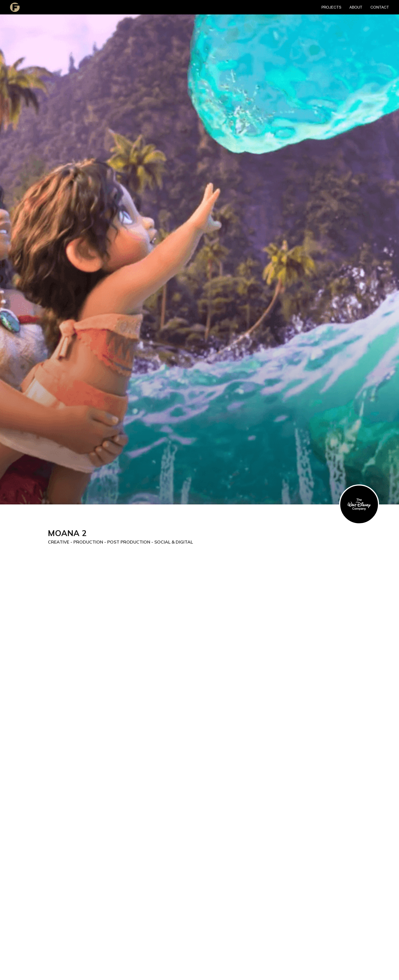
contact (380, 7)
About (356, 7)
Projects (331, 7)
